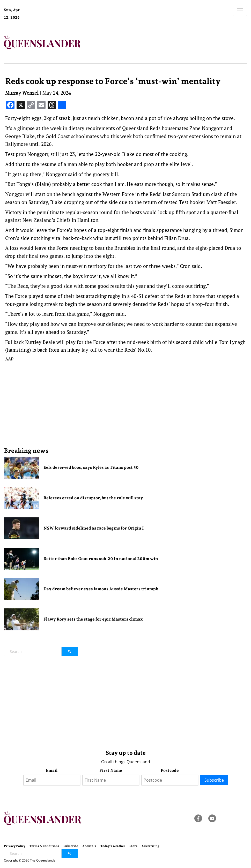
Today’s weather (113, 846)
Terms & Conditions (44, 846)
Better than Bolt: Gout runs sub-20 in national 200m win (101, 559)
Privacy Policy (15, 846)
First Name (111, 770)
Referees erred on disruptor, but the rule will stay (93, 498)
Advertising (150, 846)
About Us (89, 846)
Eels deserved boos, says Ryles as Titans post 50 (91, 467)
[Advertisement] (126, 404)
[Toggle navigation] (240, 11)
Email (52, 770)
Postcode (170, 770)
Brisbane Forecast (47, 19)
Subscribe (214, 780)
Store (133, 846)
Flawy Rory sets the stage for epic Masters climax (93, 619)
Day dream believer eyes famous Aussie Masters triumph (101, 589)
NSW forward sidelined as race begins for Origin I (94, 528)
